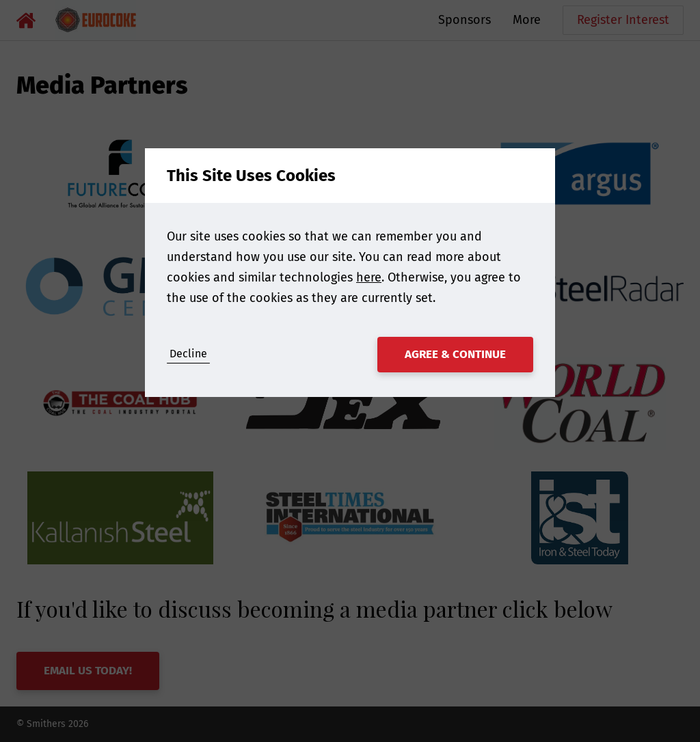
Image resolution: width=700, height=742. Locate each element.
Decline (188, 354)
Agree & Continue (455, 354)
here (369, 277)
